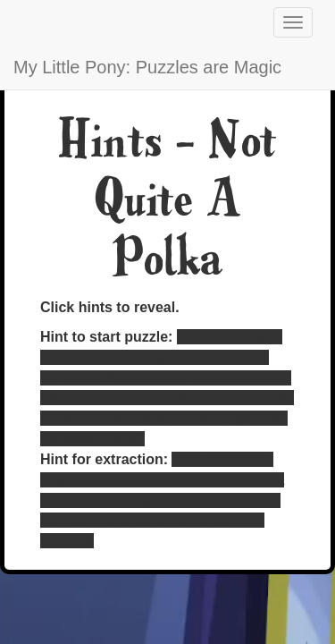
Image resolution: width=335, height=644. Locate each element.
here (111, 357)
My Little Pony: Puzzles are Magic (147, 67)
